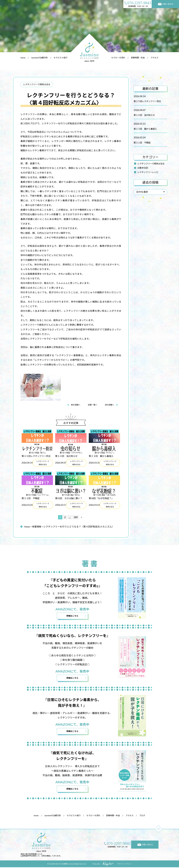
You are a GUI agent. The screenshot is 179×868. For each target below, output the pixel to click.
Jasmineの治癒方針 (39, 58)
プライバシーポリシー (124, 865)
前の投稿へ (75, 405)
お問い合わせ (166, 4)
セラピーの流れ (118, 58)
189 (76, 517)
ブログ (142, 816)
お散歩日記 (143, 168)
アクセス (154, 58)
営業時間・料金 (138, 58)
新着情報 (37, 527)
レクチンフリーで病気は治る (151, 164)
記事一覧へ (93, 405)
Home (27, 527)
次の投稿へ (110, 405)
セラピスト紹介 (61, 58)
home (23, 58)
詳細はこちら (72, 616)
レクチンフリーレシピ (148, 172)
